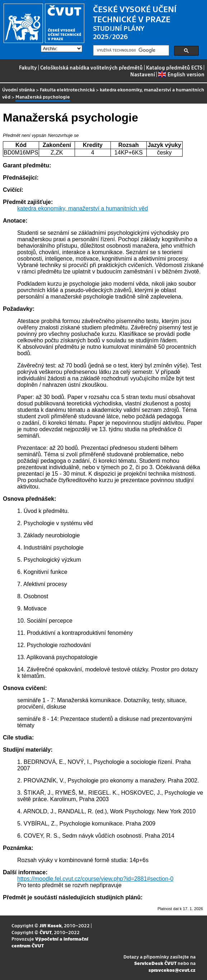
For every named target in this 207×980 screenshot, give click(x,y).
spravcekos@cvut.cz (172, 970)
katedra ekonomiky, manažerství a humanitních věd (103, 93)
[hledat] (130, 51)
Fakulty (28, 67)
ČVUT (46, 932)
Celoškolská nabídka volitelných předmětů (91, 67)
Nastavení (143, 74)
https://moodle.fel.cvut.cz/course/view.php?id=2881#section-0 (95, 879)
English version (181, 74)
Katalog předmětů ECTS (174, 67)
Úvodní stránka (18, 89)
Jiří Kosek (51, 925)
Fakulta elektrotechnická (67, 89)
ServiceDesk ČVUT (155, 963)
